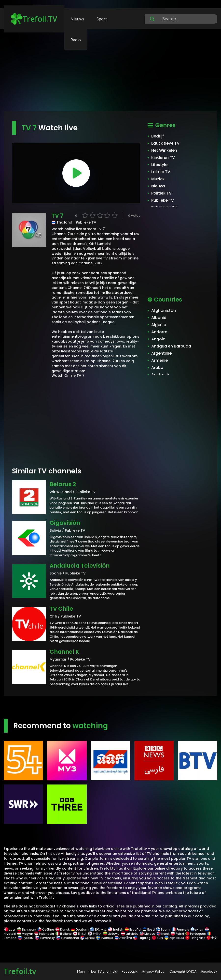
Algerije (159, 325)
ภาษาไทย (123, 938)
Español (133, 929)
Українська (174, 938)
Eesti (149, 929)
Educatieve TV (165, 143)
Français (180, 929)
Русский (26, 938)
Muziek (158, 179)
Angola (158, 339)
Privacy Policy (153, 971)
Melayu (147, 934)
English (116, 929)
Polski (177, 934)
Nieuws (77, 19)
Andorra (159, 332)
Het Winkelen (164, 150)
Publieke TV (163, 200)
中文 (211, 938)
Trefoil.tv (20, 971)
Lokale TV (161, 172)
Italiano (64, 934)
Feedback (130, 971)
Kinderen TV (163, 158)
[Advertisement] (110, 73)
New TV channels (103, 971)
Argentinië (161, 353)
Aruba (157, 368)
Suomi (163, 929)
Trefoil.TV (34, 19)
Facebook (209, 971)
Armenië (159, 360)
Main (81, 971)
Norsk (163, 934)
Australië (160, 375)
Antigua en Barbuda (171, 346)
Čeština (46, 929)
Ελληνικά (98, 929)
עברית (197, 929)
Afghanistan (164, 310)
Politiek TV (161, 193)
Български (27, 929)
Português (196, 934)
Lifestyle (159, 165)
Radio (76, 40)
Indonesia (44, 934)
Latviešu (130, 934)
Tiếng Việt (195, 938)
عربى (10, 929)
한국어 (95, 934)
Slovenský (45, 938)
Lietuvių (111, 934)
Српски (88, 938)
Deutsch (80, 929)
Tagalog (142, 938)
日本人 (80, 934)
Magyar (25, 934)
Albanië (159, 318)
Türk (158, 938)
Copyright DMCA (183, 971)
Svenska (105, 938)
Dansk (62, 929)
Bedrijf (158, 136)
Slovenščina (68, 938)
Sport (102, 19)
